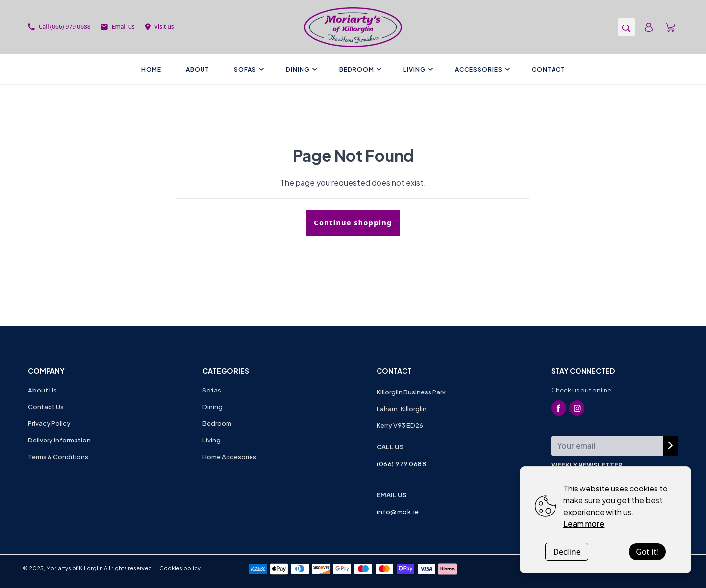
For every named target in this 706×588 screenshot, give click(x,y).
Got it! (647, 552)
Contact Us (46, 407)
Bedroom (359, 69)
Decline (567, 552)
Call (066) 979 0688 (59, 27)
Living (417, 69)
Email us (118, 27)
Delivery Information (59, 440)
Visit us (159, 27)
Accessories (481, 69)
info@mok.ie (398, 512)
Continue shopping (353, 223)
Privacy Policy (49, 423)
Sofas (248, 69)
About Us (42, 390)
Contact (549, 69)
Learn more (584, 524)
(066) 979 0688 (401, 464)
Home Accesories (229, 457)
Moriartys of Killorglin (75, 568)
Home (151, 69)
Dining (300, 69)
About (198, 69)
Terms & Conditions (58, 457)
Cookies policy (180, 568)
